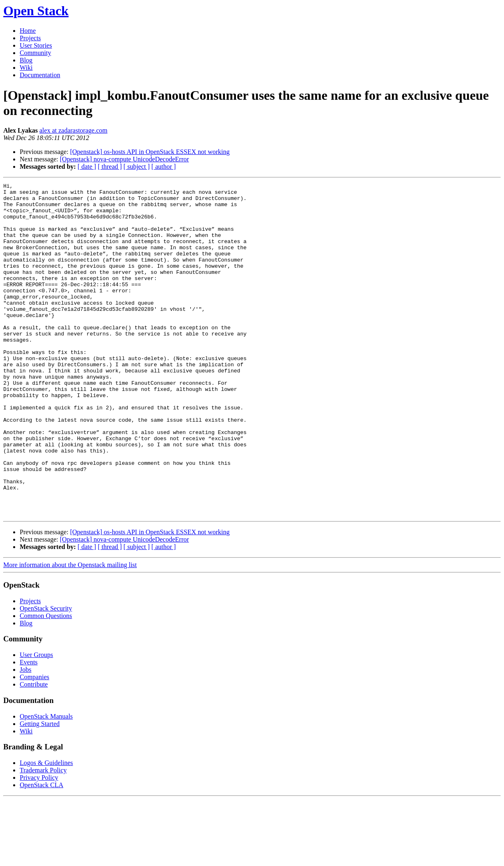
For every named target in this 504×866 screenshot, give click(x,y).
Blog (26, 60)
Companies (34, 743)
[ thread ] (110, 167)
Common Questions (46, 682)
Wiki (26, 68)
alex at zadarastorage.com (73, 130)
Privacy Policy (39, 844)
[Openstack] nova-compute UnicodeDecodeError (125, 159)
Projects (30, 38)
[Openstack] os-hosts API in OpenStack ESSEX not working (150, 152)
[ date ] (87, 167)
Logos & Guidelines (46, 829)
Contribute (34, 751)
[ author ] (164, 167)
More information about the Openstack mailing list (70, 631)
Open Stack (36, 11)
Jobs (25, 736)
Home (28, 31)
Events (29, 729)
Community (35, 53)
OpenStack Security (46, 675)
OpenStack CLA (41, 851)
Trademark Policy (43, 837)
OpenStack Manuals (46, 783)
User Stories (36, 45)
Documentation (40, 75)
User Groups (36, 721)
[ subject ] (137, 167)
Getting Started (40, 790)
